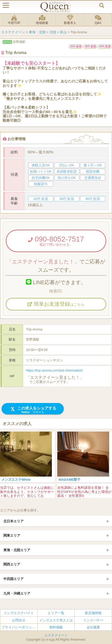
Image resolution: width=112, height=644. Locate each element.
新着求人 (70, 20)
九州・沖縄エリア (17, 593)
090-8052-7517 (56, 241)
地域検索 (42, 20)
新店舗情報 (93, 613)
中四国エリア (13, 579)
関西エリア (12, 564)
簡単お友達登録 (56, 304)
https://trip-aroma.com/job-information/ (54, 370)
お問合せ (19, 620)
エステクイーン (56, 635)
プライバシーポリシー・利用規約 (27, 627)
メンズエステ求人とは (56, 620)
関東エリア (12, 535)
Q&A (98, 20)
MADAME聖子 (70, 480)
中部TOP (14, 20)
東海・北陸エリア (17, 550)
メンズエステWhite (16, 480)
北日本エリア (13, 521)
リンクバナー (93, 620)
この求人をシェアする (33, 410)
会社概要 (93, 627)
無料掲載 (56, 627)
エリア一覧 (56, 613)
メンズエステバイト (19, 613)
